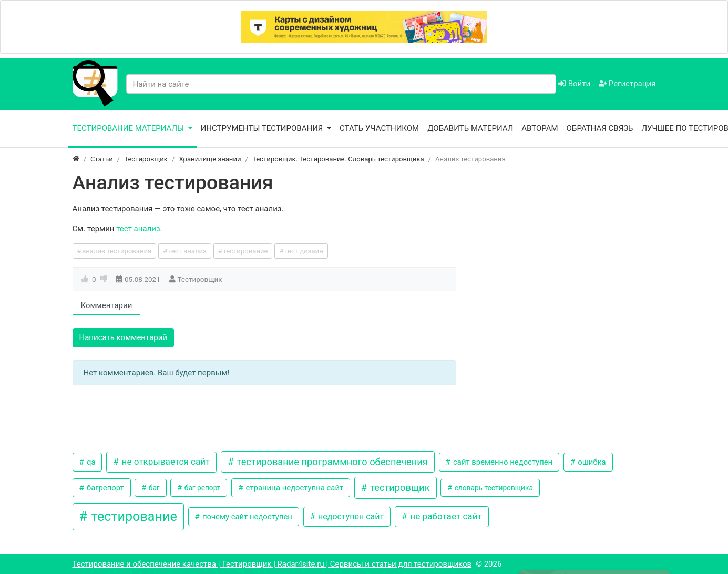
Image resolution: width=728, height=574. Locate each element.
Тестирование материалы (129, 128)
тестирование (245, 251)
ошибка (591, 462)
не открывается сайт (165, 462)
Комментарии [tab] (107, 305)
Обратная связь (600, 128)
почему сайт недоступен (246, 517)
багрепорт (104, 488)
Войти (574, 84)
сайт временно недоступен (502, 462)
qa (90, 462)
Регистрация (627, 84)
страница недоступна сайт (294, 488)
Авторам (540, 128)
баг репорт (201, 488)
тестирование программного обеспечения (331, 462)
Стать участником (379, 128)
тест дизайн (304, 251)
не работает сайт (445, 516)
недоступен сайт (350, 516)
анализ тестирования (117, 251)
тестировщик (399, 488)
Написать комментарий (124, 337)
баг (153, 488)
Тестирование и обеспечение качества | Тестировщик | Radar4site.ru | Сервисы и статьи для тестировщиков (272, 564)
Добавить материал (470, 128)
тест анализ (138, 229)
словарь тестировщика (493, 488)
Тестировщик (199, 279)
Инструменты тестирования (263, 128)
